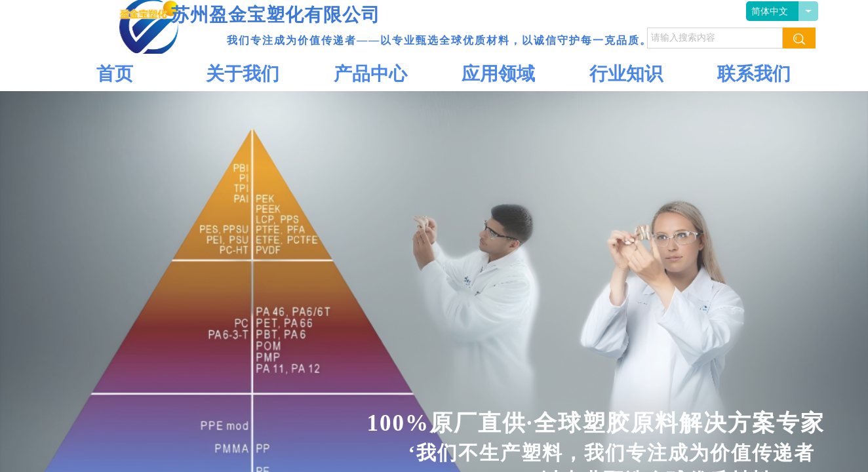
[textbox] (715, 38)
